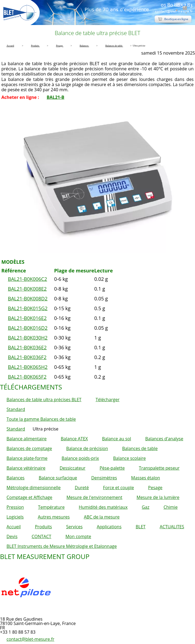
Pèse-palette (112, 468)
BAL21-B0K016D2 (28, 328)
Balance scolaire (130, 458)
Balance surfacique (58, 478)
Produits (43, 527)
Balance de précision (87, 448)
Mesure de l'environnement (95, 497)
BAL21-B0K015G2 (28, 308)
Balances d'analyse (164, 439)
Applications (109, 527)
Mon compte (78, 536)
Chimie (171, 507)
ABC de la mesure (102, 517)
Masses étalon (146, 478)
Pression (15, 507)
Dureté (82, 488)
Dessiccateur (72, 468)
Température (51, 507)
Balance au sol (117, 439)
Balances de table (140, 448)
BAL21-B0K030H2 (28, 338)
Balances (15, 478)
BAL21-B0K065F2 (27, 377)
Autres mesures (54, 517)
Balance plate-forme (27, 458)
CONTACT (41, 536)
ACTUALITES (172, 527)
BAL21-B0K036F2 (27, 357)
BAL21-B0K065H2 (28, 367)
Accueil (14, 527)
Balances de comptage (29, 448)
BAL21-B (56, 97)
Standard (16, 409)
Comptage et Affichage (29, 497)
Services (74, 527)
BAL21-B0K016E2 (27, 318)
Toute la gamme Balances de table (41, 419)
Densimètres (104, 478)
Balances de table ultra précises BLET (44, 400)
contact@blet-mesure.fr (30, 639)
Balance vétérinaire (26, 468)
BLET (140, 527)
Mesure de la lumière (158, 497)
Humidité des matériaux (103, 507)
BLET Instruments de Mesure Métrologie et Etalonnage (62, 546)
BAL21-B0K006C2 (27, 279)
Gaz (146, 507)
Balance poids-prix (80, 458)
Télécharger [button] (108, 400)
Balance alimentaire (27, 439)
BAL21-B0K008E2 (27, 289)
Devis (12, 536)
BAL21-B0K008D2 (28, 299)
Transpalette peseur (159, 468)
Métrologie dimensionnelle (34, 488)
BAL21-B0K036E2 (27, 347)
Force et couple (118, 488)
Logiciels (15, 517)
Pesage (155, 488)
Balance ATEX (74, 439)
